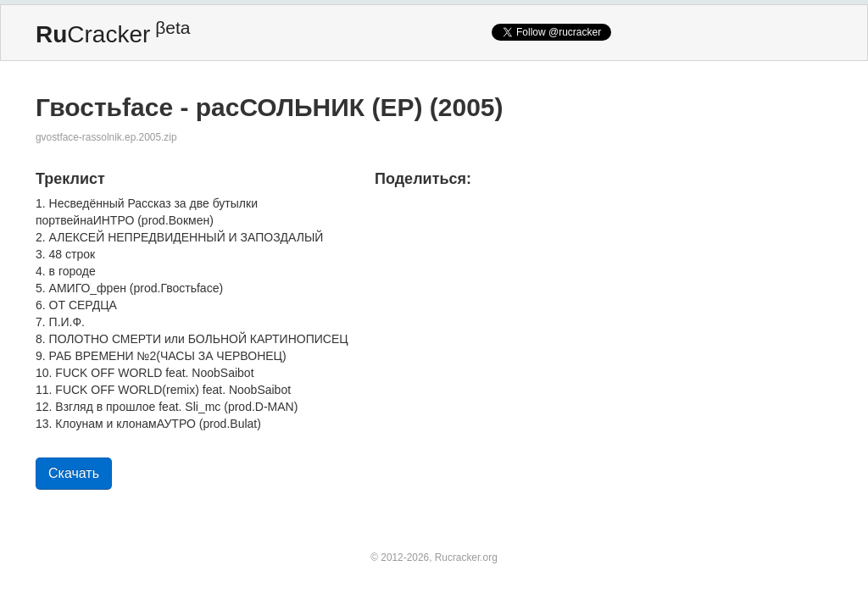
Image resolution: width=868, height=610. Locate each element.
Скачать (74, 473)
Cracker (113, 33)
